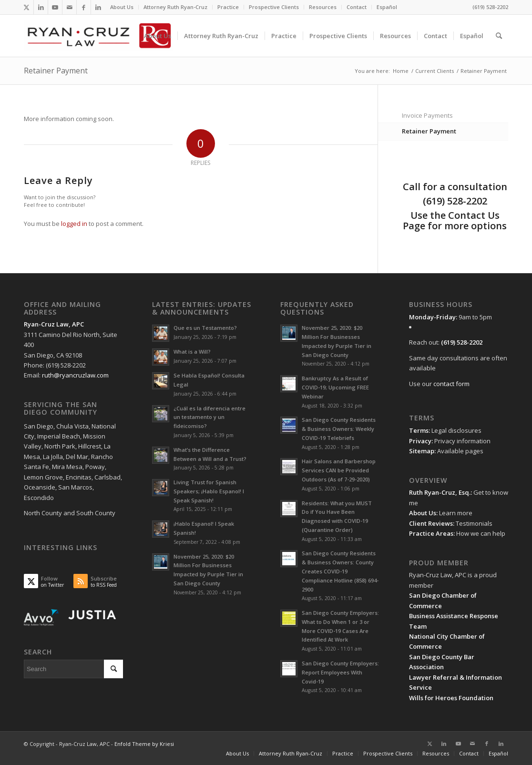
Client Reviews (431, 523)
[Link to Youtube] (55, 7)
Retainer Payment (56, 71)
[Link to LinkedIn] (41, 7)
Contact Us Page (451, 220)
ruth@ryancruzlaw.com (75, 375)
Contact (357, 7)
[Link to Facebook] (84, 7)
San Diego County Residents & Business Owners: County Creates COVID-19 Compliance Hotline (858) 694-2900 (340, 571)
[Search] (499, 36)
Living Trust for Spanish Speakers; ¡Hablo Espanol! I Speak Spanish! (209, 491)
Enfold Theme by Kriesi (144, 744)
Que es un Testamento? (205, 328)
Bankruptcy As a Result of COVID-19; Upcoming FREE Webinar (335, 387)
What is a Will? (192, 352)
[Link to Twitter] (26, 7)
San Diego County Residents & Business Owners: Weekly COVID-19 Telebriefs (339, 429)
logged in (74, 224)
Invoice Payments (427, 115)
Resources (323, 7)
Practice (228, 7)
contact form (451, 384)
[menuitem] (122, 7)
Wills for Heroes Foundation (451, 698)
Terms (419, 430)
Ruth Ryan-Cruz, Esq (439, 492)
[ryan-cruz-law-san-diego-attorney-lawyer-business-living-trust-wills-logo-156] (98, 36)
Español (387, 7)
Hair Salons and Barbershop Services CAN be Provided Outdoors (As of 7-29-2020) (339, 470)
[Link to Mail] (69, 7)
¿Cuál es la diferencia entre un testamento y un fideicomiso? (210, 417)
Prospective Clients (274, 7)
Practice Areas (431, 533)
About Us (122, 7)
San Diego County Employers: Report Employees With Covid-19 (340, 672)
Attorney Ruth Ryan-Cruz (175, 7)
